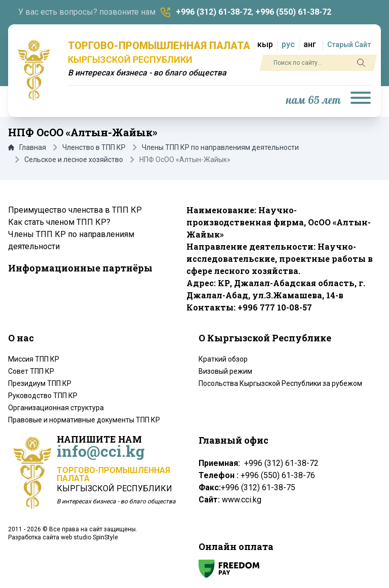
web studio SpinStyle (89, 537)
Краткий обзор (223, 359)
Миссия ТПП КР (34, 359)
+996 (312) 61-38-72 (214, 12)
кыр (265, 44)
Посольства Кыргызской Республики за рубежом (280, 383)
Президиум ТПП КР (40, 383)
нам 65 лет (314, 101)
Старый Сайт (349, 45)
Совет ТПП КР (31, 371)
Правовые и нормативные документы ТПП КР (84, 420)
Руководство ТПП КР (43, 396)
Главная (27, 147)
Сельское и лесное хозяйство (74, 160)
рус (288, 44)
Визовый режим (225, 371)
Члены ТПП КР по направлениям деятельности (220, 147)
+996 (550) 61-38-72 (293, 12)
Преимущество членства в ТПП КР (75, 210)
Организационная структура (56, 408)
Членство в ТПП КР (94, 147)
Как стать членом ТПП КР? (59, 222)
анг (310, 44)
